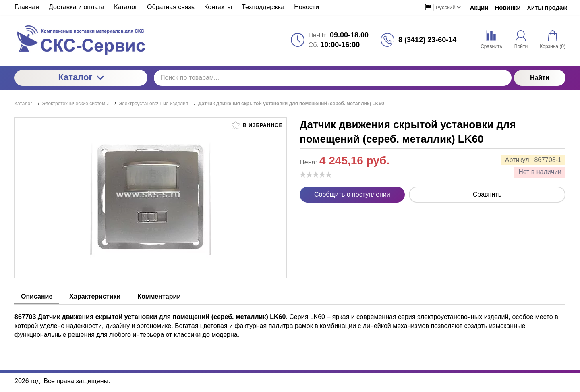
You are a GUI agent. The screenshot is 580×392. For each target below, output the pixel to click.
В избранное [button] (257, 125)
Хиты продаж (547, 7)
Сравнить (487, 194)
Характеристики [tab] (95, 296)
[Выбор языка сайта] (448, 7)
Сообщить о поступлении (352, 194)
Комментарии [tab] (159, 296)
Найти (540, 78)
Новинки (508, 7)
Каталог (81, 77)
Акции (479, 7)
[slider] (316, 174)
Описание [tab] (37, 296)
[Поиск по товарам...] (333, 78)
